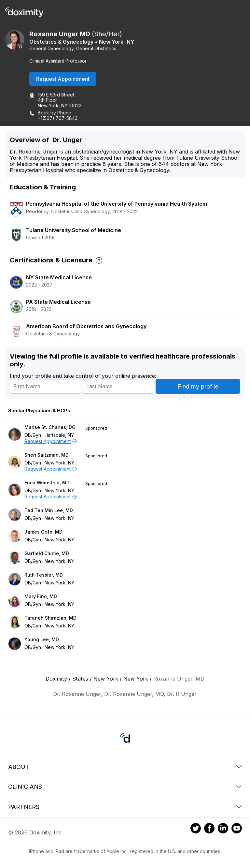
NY (131, 42)
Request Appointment (63, 79)
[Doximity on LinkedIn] (223, 829)
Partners (125, 807)
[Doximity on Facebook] (209, 829)
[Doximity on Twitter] (196, 829)
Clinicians (125, 787)
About (125, 767)
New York (111, 42)
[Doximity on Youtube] (237, 829)
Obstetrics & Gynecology (61, 42)
